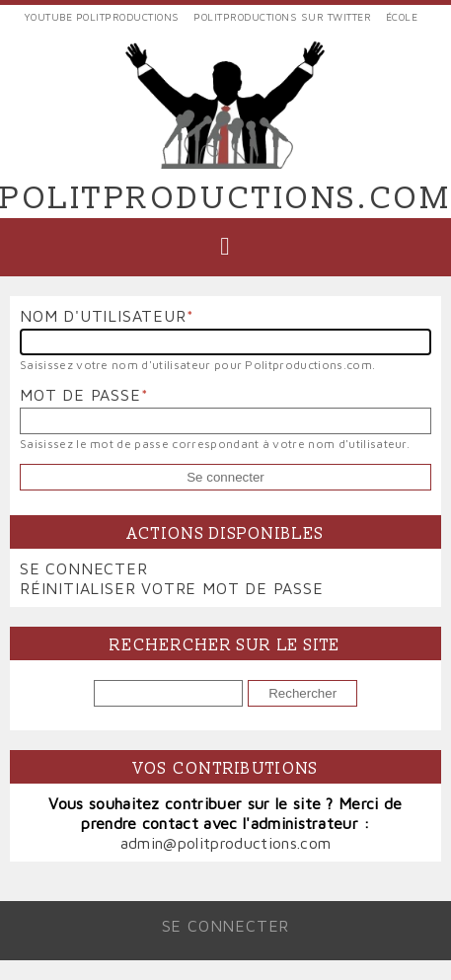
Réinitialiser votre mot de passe (172, 588)
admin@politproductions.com (225, 843)
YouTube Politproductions (102, 17)
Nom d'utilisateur (103, 316)
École (402, 17)
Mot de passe (80, 395)
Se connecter (84, 568)
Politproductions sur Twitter (282, 17)
